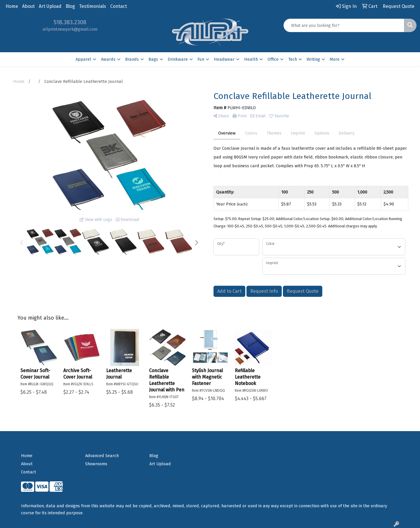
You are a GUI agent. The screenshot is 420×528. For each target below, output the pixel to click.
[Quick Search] (344, 25)
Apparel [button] (83, 59)
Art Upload (50, 6)
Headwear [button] (224, 59)
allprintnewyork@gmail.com (70, 29)
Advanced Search (102, 456)
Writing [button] (313, 59)
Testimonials (93, 6)
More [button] (335, 59)
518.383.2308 (70, 22)
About (28, 6)
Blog (70, 6)
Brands (132, 59)
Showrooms (96, 464)
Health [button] (251, 59)
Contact (119, 6)
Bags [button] (153, 59)
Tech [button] (293, 59)
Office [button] (273, 59)
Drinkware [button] (178, 59)
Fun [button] (201, 59)
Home (12, 6)
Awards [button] (108, 59)
